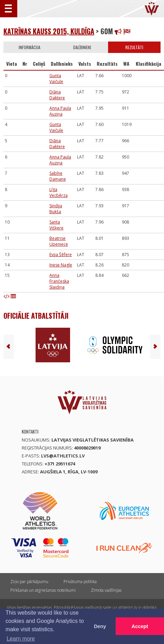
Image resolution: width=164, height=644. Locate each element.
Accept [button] (140, 626)
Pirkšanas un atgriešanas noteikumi (43, 590)
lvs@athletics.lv (63, 456)
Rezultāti (134, 47)
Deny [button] (100, 626)
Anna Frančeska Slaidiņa (59, 281)
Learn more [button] (21, 639)
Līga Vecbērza (59, 192)
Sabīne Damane (58, 176)
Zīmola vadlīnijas (106, 590)
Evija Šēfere (61, 255)
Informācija (30, 47)
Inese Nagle (61, 265)
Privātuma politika (80, 582)
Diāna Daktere (57, 95)
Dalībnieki (82, 47)
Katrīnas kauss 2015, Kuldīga (49, 31)
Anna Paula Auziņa (60, 111)
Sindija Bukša (56, 209)
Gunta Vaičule (56, 79)
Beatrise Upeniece (59, 241)
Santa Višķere (56, 225)
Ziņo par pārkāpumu (29, 582)
